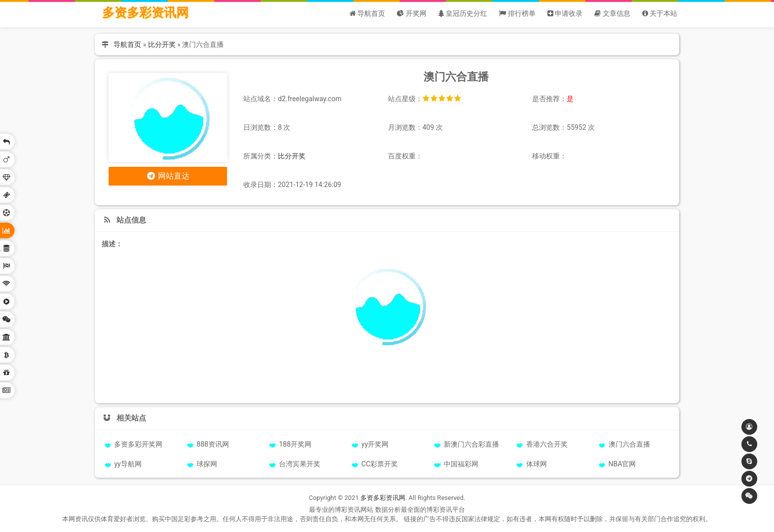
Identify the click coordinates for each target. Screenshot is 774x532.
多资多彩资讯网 (145, 13)
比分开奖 (162, 44)
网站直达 (168, 176)
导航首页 (127, 44)
